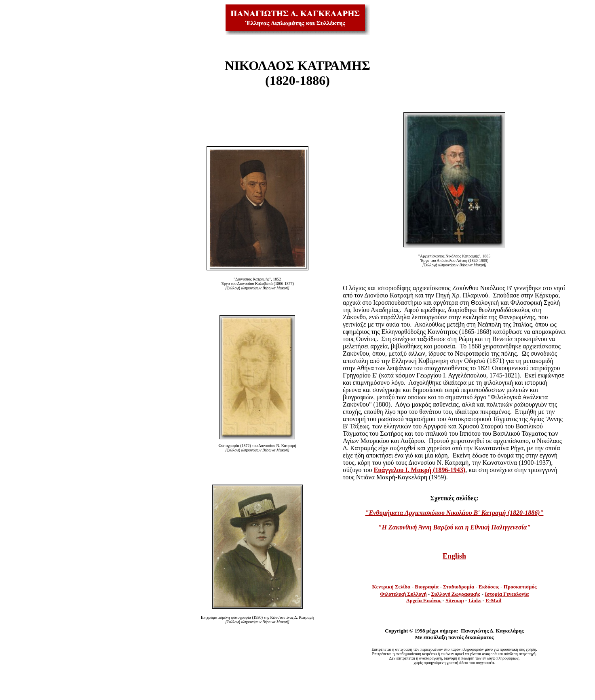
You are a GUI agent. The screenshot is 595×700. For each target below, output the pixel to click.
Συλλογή (441, 594)
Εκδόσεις (489, 587)
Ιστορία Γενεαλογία (507, 594)
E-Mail (493, 600)
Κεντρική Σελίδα (392, 587)
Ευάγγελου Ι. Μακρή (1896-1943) (420, 470)
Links (475, 600)
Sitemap (455, 600)
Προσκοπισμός (520, 587)
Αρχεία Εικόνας (423, 600)
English (454, 556)
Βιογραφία (427, 587)
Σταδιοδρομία (459, 587)
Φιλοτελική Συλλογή (403, 594)
